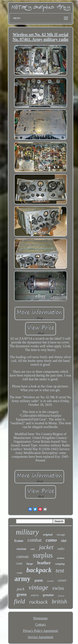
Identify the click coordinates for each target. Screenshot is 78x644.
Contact (41, 624)
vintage (38, 587)
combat (35, 540)
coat (19, 563)
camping (60, 564)
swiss (58, 588)
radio (61, 549)
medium (61, 558)
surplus (43, 555)
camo (51, 540)
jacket (46, 547)
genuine (48, 595)
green (22, 594)
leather (44, 563)
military (27, 532)
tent (60, 571)
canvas (22, 557)
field (19, 601)
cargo (20, 573)
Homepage (40, 618)
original (48, 535)
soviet (50, 581)
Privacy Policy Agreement (41, 631)
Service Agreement (40, 637)
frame (19, 541)
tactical (61, 596)
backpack (39, 570)
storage (61, 535)
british (59, 601)
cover (62, 580)
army (22, 579)
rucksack (38, 602)
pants (39, 580)
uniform (35, 595)
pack (21, 589)
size (64, 541)
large (30, 564)
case (33, 549)
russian (21, 549)
